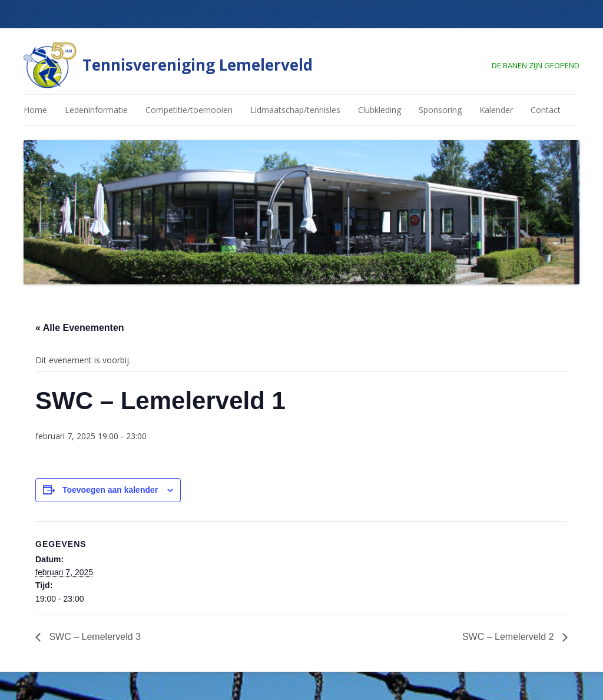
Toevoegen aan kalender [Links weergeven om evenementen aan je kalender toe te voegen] (110, 490)
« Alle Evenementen (80, 328)
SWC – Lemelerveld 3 (94, 637)
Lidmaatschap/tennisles (295, 110)
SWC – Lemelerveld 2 (509, 637)
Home (35, 110)
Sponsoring (440, 110)
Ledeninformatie (96, 110)
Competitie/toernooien (189, 110)
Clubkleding (380, 110)
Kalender (496, 110)
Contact (546, 110)
